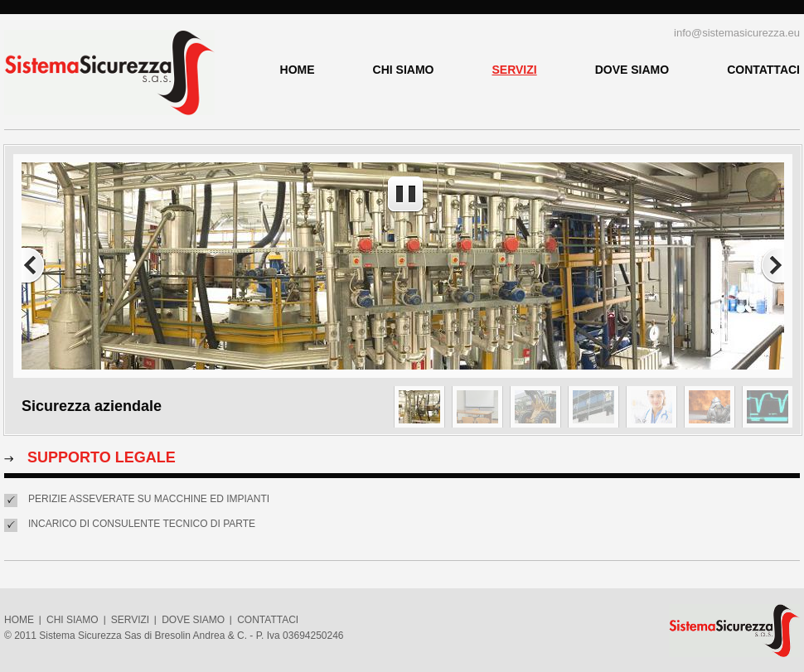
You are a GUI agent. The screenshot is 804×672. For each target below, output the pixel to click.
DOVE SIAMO (632, 70)
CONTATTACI (763, 70)
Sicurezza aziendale (92, 406)
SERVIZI (514, 70)
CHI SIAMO (404, 70)
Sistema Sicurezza (109, 73)
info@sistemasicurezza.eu (737, 33)
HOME (298, 70)
